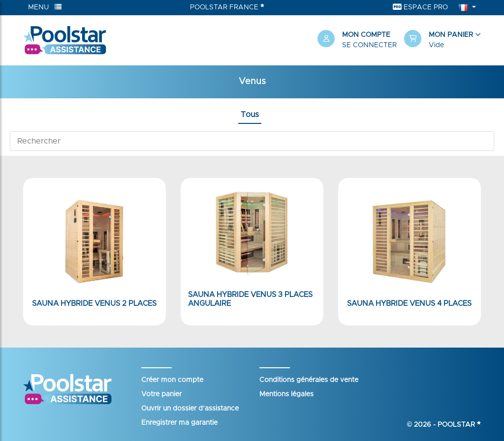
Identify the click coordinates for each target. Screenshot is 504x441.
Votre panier (161, 394)
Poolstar (459, 425)
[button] (442, 40)
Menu (45, 7)
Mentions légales (286, 394)
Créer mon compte (172, 380)
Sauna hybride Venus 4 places (409, 304)
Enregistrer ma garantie (179, 423)
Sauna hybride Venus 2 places (94, 304)
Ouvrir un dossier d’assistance (190, 409)
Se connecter (369, 45)
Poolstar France (227, 7)
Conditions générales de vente (309, 380)
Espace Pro (420, 7)
